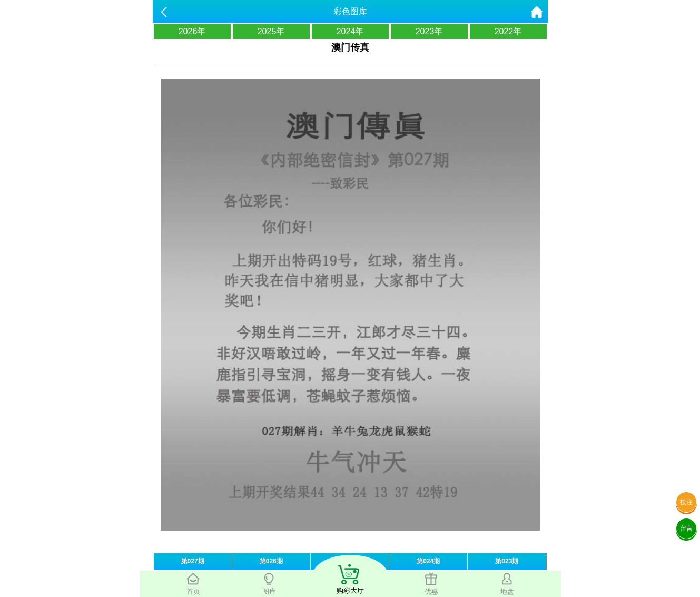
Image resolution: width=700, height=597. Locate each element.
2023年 (429, 31)
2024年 (350, 31)
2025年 (271, 31)
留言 (686, 529)
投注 (686, 502)
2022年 (508, 31)
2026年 (192, 31)
